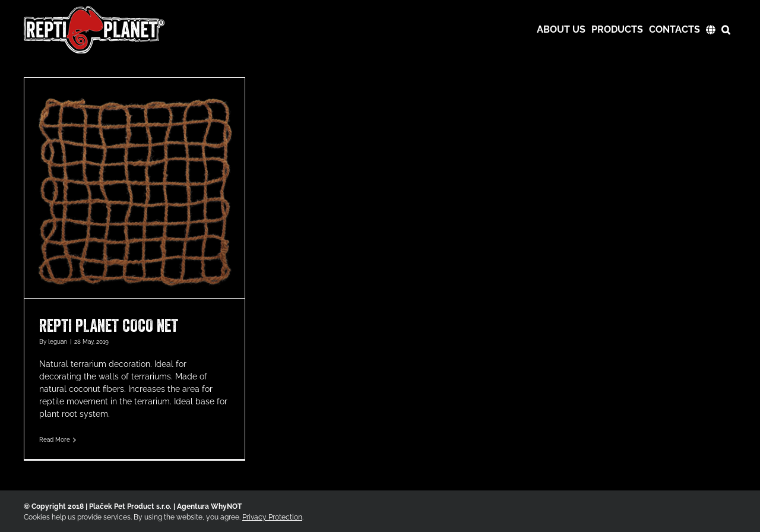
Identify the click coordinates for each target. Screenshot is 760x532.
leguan (58, 342)
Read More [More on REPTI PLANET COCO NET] (55, 440)
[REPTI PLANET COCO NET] (134, 188)
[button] (726, 30)
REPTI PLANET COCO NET (109, 325)
